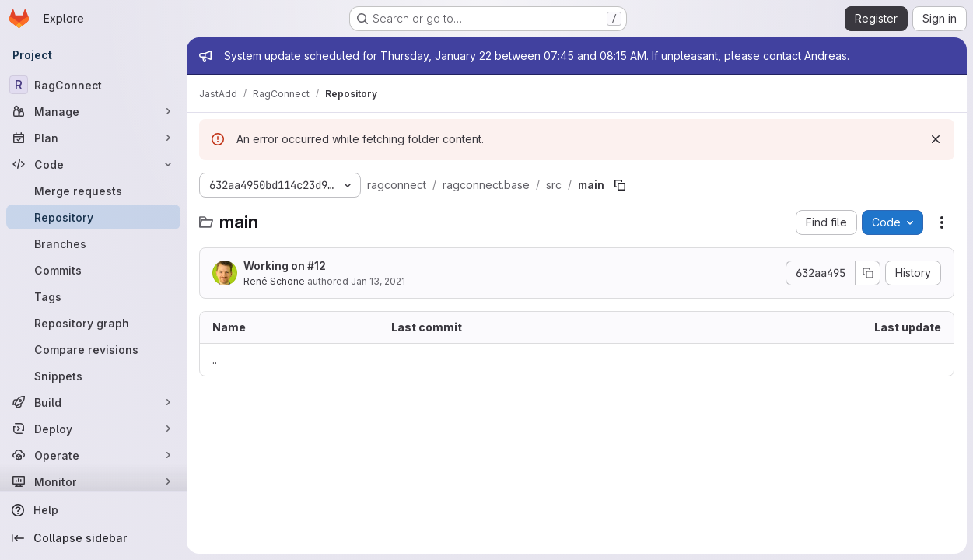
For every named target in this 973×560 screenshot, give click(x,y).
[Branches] (93, 243)
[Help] (93, 510)
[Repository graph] (93, 323)
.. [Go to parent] (215, 360)
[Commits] (93, 270)
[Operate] (93, 455)
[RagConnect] (93, 85)
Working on (285, 266)
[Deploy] (93, 429)
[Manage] (93, 111)
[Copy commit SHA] (868, 273)
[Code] (93, 164)
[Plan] (93, 138)
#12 (317, 266)
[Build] (93, 402)
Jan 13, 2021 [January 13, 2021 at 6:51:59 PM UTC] (378, 281)
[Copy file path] (620, 185)
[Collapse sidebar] (93, 538)
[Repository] (93, 217)
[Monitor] (93, 481)
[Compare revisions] (93, 349)
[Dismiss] (936, 139)
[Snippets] (93, 376)
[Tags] (93, 296)
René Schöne (274, 281)
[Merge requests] (93, 191)
